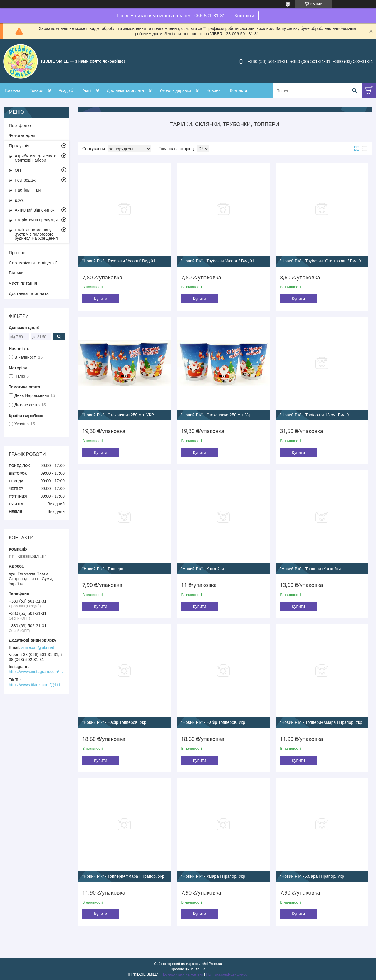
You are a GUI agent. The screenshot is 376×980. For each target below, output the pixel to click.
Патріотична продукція (36, 220)
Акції (87, 90)
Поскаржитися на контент (182, 974)
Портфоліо (20, 125)
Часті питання (23, 283)
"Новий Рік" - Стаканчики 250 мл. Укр (216, 415)
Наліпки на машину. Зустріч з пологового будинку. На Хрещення (36, 234)
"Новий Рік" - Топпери (103, 569)
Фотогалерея (22, 135)
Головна (12, 90)
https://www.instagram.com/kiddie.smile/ (37, 672)
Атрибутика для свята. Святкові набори (36, 158)
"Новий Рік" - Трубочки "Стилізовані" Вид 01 (322, 261)
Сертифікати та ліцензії (33, 263)
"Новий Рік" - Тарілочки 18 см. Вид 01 (315, 415)
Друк (19, 200)
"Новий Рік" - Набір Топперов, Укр (114, 722)
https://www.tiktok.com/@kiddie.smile (37, 685)
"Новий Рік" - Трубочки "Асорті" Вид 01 (119, 261)
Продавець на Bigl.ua (188, 969)
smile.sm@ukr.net (38, 647)
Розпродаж (25, 180)
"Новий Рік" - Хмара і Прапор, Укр (213, 876)
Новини (213, 90)
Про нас (17, 252)
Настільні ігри (28, 190)
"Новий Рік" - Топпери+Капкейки (310, 569)
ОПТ (19, 170)
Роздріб (66, 90)
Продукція (19, 146)
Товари (36, 90)
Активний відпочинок (35, 210)
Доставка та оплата (125, 90)
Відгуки (16, 273)
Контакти (244, 16)
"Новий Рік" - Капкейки (203, 569)
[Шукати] (354, 91)
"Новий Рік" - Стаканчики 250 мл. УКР (118, 415)
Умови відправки (175, 90)
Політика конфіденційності (228, 974)
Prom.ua (215, 964)
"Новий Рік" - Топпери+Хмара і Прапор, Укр (321, 722)
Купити (101, 299)
